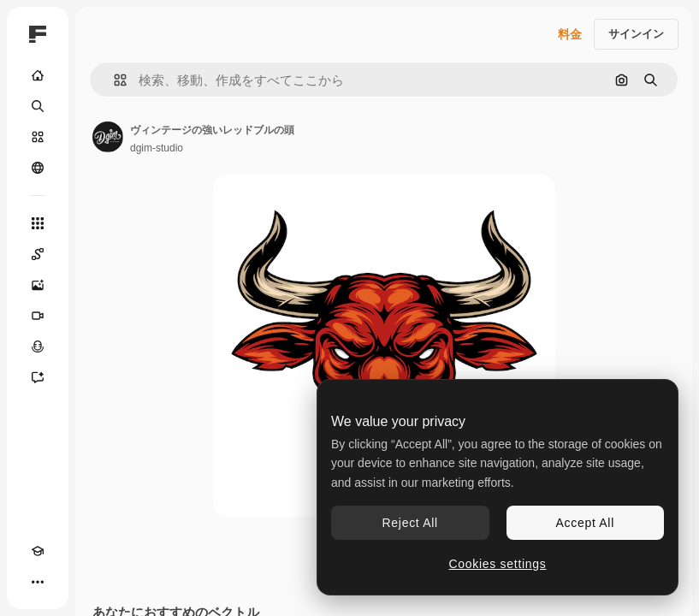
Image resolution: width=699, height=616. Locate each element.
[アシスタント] (38, 377)
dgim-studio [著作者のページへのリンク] (157, 148)
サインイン (636, 34)
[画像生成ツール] (38, 285)
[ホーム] (38, 75)
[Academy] (38, 551)
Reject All (410, 523)
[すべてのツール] (38, 223)
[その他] (38, 582)
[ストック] (38, 137)
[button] (113, 80)
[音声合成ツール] (38, 346)
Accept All (585, 523)
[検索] (38, 106)
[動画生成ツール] (38, 316)
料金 (570, 34)
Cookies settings (498, 564)
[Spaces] (38, 254)
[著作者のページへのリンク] (108, 137)
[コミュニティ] (38, 168)
